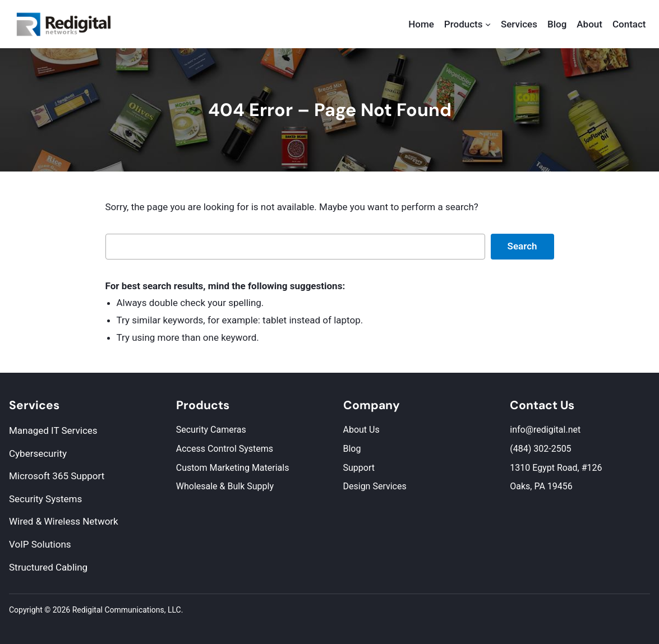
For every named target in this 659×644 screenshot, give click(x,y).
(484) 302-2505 (540, 449)
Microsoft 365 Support (57, 476)
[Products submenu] (488, 24)
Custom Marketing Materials (233, 468)
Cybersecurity (38, 453)
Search (522, 246)
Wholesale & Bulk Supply (225, 486)
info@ (522, 430)
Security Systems (45, 499)
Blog (352, 449)
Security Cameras (211, 430)
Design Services (375, 486)
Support (359, 468)
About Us (361, 430)
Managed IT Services (53, 430)
